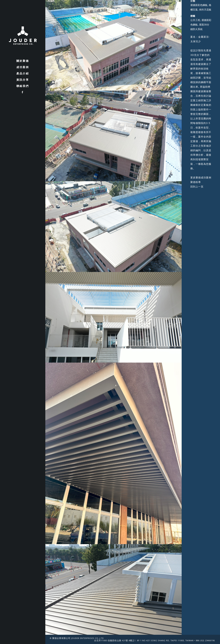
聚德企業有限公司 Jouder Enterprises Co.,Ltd (78, 639)
